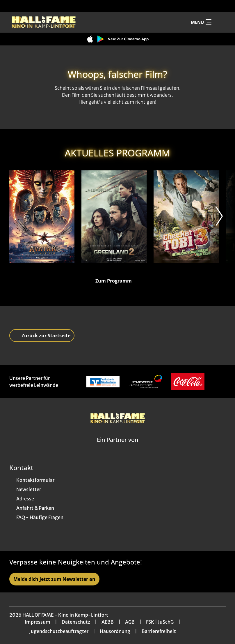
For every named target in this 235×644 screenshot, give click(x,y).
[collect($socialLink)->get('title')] (10, 6)
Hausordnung (115, 631)
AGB (130, 622)
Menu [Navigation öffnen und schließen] (201, 22)
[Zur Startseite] (50, 22)
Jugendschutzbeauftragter (59, 631)
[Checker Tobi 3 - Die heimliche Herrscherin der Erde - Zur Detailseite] (186, 217)
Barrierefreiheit (159, 631)
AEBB (108, 622)
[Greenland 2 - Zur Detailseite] (114, 217)
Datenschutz (76, 622)
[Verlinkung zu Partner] (103, 382)
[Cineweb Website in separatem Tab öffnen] (117, 447)
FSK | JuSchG (160, 622)
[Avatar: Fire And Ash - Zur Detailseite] (42, 217)
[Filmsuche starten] (220, 22)
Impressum (38, 622)
